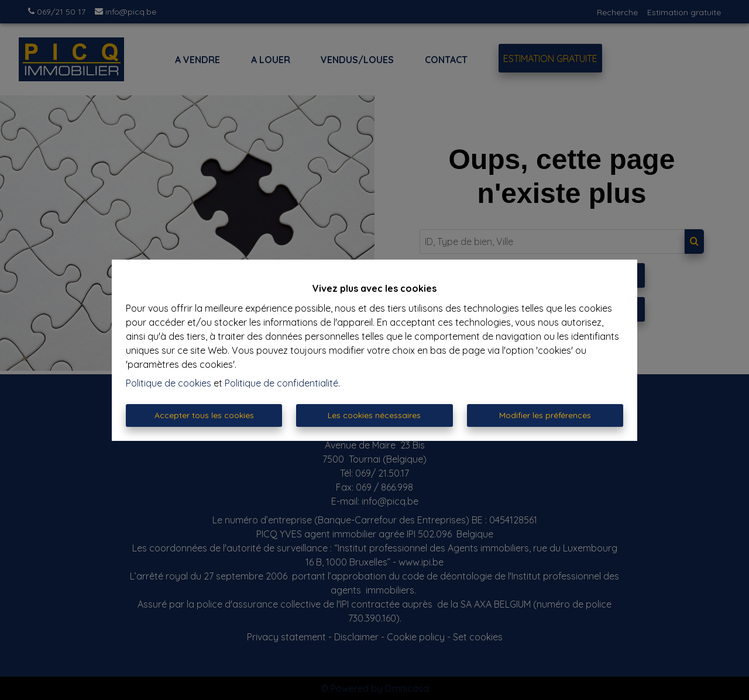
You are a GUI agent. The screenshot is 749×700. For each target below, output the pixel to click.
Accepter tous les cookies (204, 415)
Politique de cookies (169, 383)
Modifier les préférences (545, 415)
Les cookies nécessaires (374, 415)
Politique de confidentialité (281, 383)
